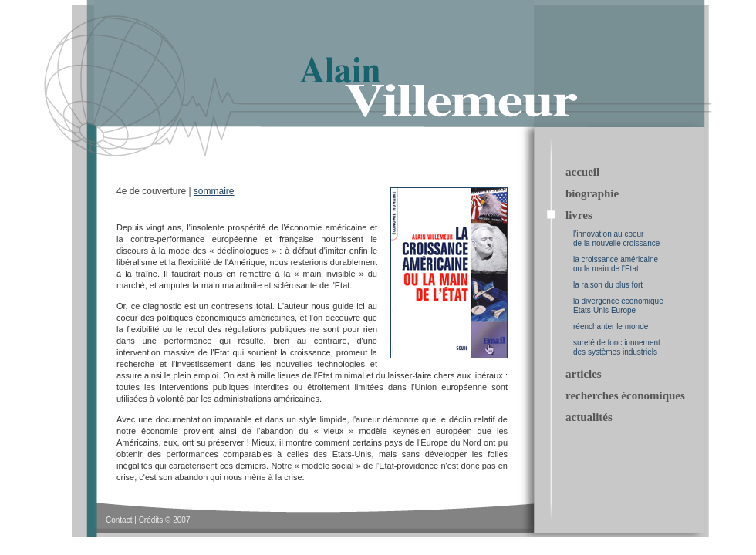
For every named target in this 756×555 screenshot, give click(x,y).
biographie (592, 193)
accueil (582, 172)
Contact (119, 520)
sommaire (214, 191)
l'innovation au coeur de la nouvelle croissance (616, 239)
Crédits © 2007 (165, 520)
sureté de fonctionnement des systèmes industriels (617, 347)
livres (579, 215)
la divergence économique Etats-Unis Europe (618, 306)
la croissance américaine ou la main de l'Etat (616, 264)
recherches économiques (625, 395)
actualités (589, 417)
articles (584, 374)
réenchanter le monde (611, 326)
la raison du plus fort (608, 285)
